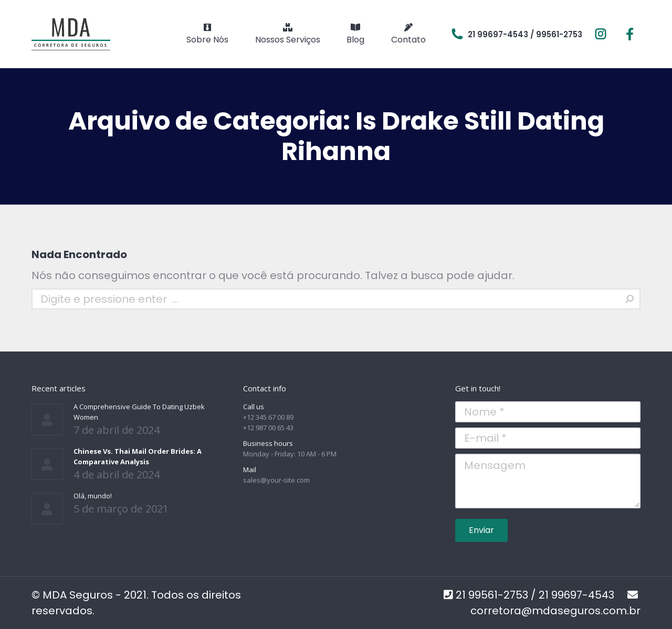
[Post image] (47, 420)
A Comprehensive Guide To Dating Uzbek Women (139, 412)
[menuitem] (207, 34)
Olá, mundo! (93, 496)
